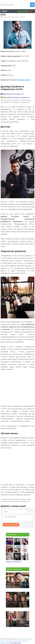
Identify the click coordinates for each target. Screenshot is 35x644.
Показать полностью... (14, 562)
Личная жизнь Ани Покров (15, 583)
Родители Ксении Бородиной (16, 602)
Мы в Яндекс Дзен (16, 643)
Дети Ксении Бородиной (15, 622)
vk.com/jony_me (18, 94)
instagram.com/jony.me (21, 97)
